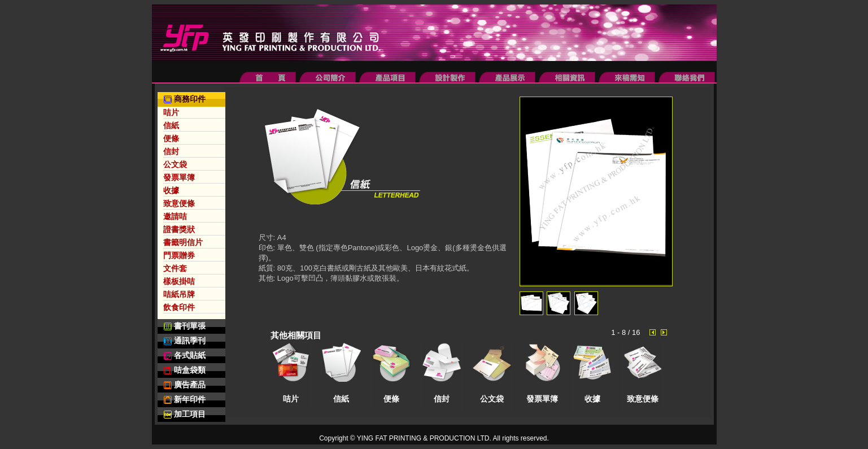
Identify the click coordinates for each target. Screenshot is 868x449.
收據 (171, 190)
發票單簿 (179, 177)
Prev (655, 333)
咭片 (171, 112)
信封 (171, 151)
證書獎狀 (179, 229)
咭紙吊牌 (179, 294)
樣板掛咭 (179, 281)
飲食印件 (179, 307)
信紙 (171, 125)
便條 (171, 138)
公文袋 (175, 164)
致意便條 (179, 203)
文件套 (175, 268)
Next (666, 333)
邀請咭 (175, 216)
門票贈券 (179, 255)
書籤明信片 (183, 242)
